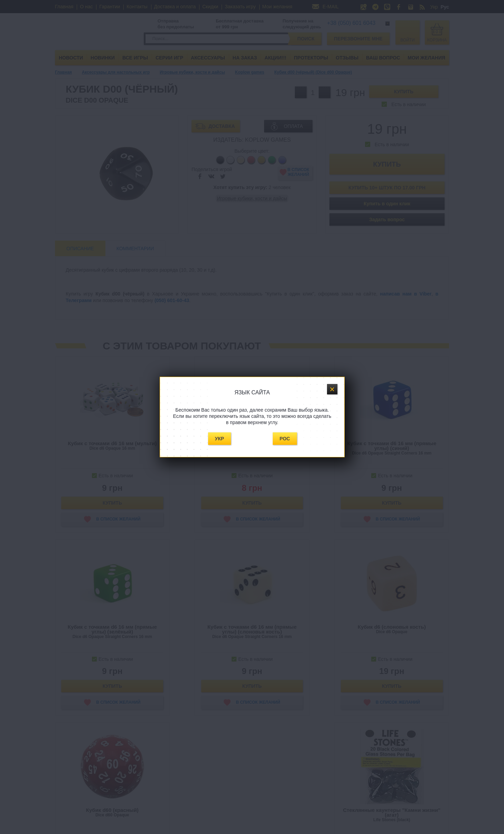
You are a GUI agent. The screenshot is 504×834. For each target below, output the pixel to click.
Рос (285, 439)
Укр (220, 439)
